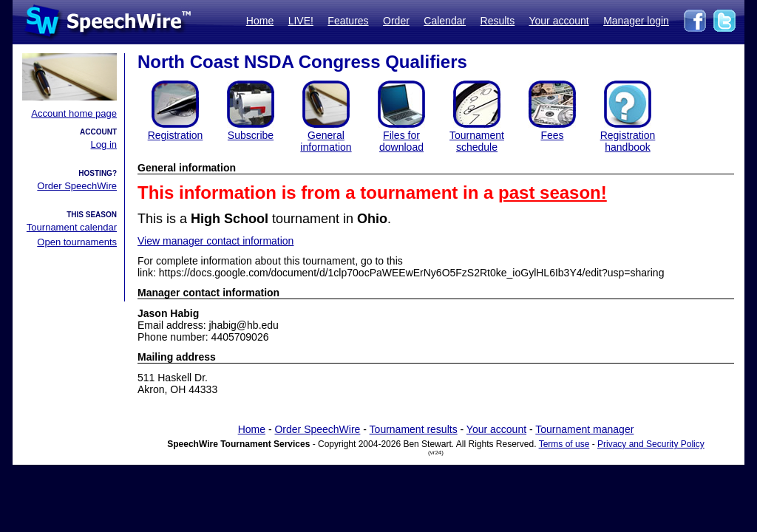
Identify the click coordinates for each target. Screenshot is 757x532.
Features (348, 21)
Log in (104, 144)
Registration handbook (628, 141)
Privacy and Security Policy (651, 444)
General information (326, 141)
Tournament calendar (72, 227)
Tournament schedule (477, 141)
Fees (552, 135)
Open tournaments (77, 242)
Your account (559, 21)
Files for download (401, 141)
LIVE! (301, 21)
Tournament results (414, 429)
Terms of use (564, 444)
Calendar (445, 21)
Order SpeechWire (77, 186)
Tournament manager (584, 429)
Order (396, 21)
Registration (176, 135)
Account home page (74, 113)
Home (260, 21)
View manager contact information (215, 241)
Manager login (636, 21)
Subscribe (251, 135)
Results (498, 21)
